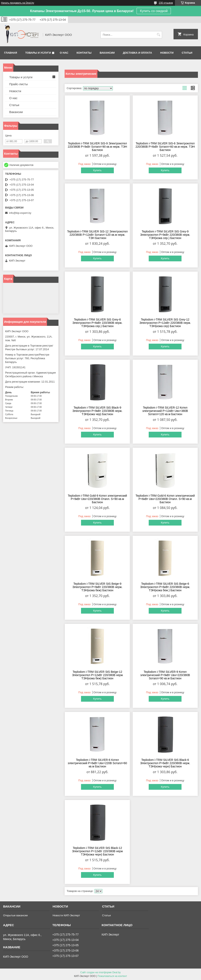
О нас (64, 53)
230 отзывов (166, 3)
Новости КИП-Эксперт (66, 915)
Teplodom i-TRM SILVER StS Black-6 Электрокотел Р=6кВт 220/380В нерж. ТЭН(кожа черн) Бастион (165, 763)
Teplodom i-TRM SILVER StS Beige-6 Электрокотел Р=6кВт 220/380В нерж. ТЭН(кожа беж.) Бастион (165, 587)
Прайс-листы (19, 84)
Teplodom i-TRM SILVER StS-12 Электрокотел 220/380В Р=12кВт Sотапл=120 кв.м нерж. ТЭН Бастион (97, 235)
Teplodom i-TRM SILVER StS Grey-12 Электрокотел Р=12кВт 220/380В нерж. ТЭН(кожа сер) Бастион (165, 323)
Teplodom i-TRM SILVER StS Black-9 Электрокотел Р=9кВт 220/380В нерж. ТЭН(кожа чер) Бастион (97, 411)
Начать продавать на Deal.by (18, 3)
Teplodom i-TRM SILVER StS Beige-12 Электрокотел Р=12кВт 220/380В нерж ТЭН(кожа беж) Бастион (97, 675)
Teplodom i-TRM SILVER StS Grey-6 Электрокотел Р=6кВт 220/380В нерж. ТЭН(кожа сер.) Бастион (97, 323)
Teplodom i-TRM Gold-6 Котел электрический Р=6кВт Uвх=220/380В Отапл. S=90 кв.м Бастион (165, 499)
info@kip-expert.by (20, 213)
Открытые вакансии (15, 915)
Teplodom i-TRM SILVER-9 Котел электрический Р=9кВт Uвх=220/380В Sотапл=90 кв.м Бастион (165, 675)
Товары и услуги (38, 53)
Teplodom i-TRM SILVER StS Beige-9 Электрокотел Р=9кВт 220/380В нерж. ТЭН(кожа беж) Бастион (97, 587)
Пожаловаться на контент (112, 976)
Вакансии (107, 53)
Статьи (187, 53)
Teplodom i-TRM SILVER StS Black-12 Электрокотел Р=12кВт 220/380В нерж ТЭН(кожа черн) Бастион (97, 851)
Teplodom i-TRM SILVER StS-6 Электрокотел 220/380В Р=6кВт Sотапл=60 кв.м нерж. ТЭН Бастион (165, 147)
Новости (167, 53)
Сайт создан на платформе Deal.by (101, 972)
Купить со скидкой (154, 11)
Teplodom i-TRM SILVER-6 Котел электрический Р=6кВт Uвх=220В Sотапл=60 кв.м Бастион (97, 763)
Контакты (84, 53)
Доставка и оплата (137, 53)
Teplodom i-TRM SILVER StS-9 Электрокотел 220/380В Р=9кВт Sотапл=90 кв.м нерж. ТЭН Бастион (97, 147)
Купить (97, 170)
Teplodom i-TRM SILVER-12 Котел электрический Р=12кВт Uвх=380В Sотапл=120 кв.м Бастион (165, 411)
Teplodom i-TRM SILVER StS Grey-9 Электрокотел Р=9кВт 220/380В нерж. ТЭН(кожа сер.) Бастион (165, 235)
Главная (11, 53)
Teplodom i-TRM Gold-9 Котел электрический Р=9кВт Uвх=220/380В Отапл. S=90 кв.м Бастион (97, 499)
